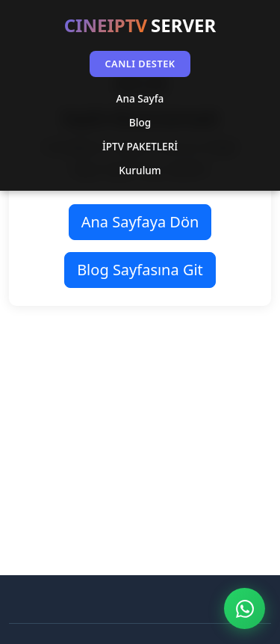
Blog (140, 122)
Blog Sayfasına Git (140, 270)
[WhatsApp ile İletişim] (245, 608)
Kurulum (140, 170)
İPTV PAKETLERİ (140, 146)
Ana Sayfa (140, 98)
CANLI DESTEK (140, 64)
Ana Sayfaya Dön (140, 222)
